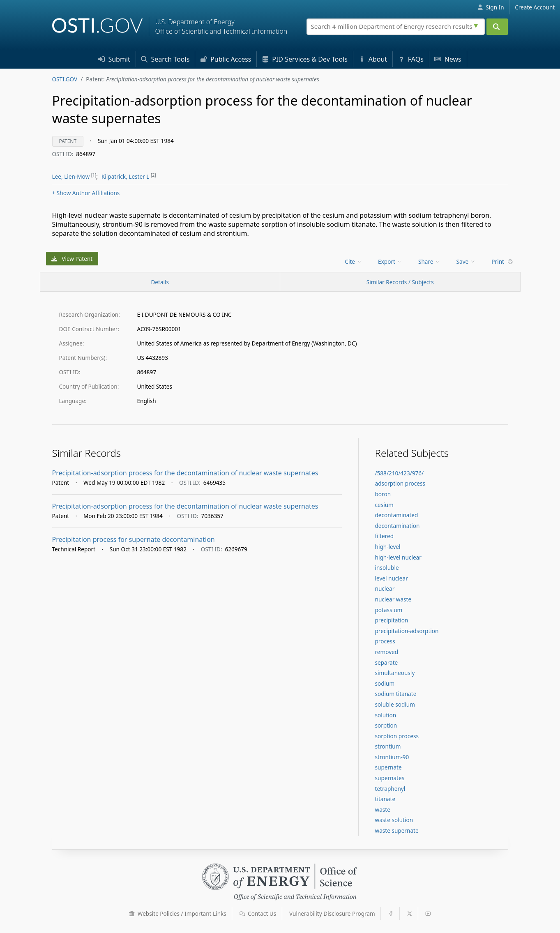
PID (305, 59)
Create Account (535, 7)
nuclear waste (393, 599)
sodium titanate (396, 694)
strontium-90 (392, 757)
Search (165, 59)
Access (226, 59)
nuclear (385, 589)
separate (387, 662)
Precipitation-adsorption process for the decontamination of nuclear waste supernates (185, 473)
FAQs (411, 59)
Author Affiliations (86, 193)
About (373, 59)
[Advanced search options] (477, 25)
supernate (388, 767)
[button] (132, 914)
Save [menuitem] (466, 261)
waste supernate (397, 830)
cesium (384, 505)
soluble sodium (395, 704)
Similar (400, 282)
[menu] (354, 261)
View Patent (72, 259)
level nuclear (392, 578)
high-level (388, 547)
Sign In (491, 7)
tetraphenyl (390, 789)
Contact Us (258, 913)
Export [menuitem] (390, 261)
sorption (386, 725)
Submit (114, 59)
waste (383, 810)
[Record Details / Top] (160, 282)
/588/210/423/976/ (400, 473)
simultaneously (395, 673)
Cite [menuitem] (353, 261)
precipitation (392, 620)
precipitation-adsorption (407, 631)
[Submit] (497, 27)
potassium (389, 610)
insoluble (387, 568)
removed (387, 652)
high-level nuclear (398, 557)
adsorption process (400, 483)
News (448, 59)
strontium (388, 746)
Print (502, 261)
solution (386, 715)
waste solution (394, 820)
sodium (385, 683)
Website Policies (178, 913)
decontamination (398, 526)
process (385, 641)
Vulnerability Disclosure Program (332, 913)
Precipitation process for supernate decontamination (134, 539)
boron (383, 494)
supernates (390, 778)
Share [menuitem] (429, 261)
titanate (385, 799)
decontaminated (397, 515)
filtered (385, 536)
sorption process (397, 736)
